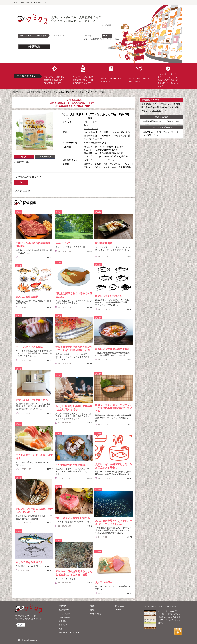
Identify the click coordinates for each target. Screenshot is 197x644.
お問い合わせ (64, 618)
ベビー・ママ (90, 122)
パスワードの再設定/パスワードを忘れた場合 (100, 39)
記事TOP (62, 606)
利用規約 (62, 621)
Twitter (118, 610)
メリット (157, 111)
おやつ (87, 125)
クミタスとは (105, 25)
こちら (75, 103)
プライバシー (64, 625)
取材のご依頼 (96, 614)
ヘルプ (61, 629)
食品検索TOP (64, 610)
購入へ (24, 157)
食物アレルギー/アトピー (69, 633)
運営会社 (94, 606)
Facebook (119, 606)
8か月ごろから (91, 128)
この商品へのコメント (24, 162)
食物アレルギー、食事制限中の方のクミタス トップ (34, 92)
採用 (92, 610)
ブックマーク (45, 157)
